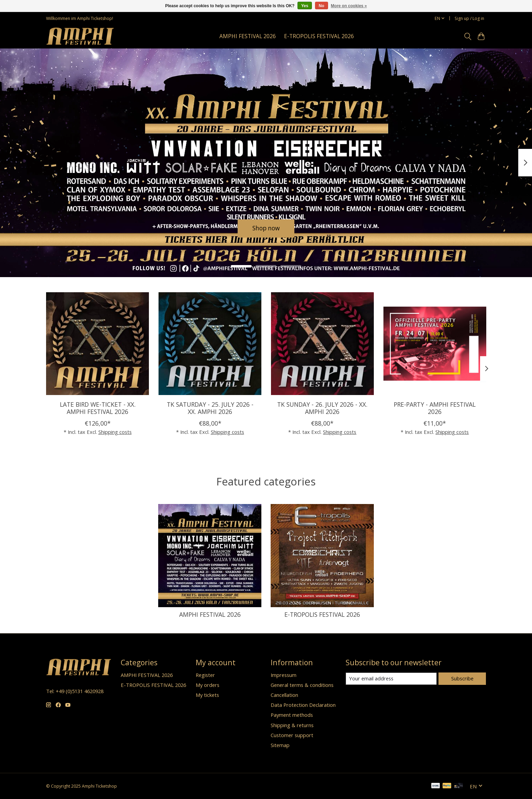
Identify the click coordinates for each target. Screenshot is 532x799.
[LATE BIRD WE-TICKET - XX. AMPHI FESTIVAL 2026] (97, 344)
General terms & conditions (302, 685)
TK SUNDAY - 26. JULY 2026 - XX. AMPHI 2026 (322, 408)
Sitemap (280, 745)
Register (205, 675)
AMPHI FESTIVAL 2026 (248, 36)
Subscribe (462, 678)
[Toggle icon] (468, 36)
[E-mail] (391, 679)
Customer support (292, 735)
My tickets (207, 695)
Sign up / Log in (469, 18)
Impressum (284, 675)
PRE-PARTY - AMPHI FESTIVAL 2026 (435, 408)
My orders (208, 685)
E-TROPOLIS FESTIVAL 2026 (319, 36)
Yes (305, 6)
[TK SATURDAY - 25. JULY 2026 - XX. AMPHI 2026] (210, 344)
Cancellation (284, 695)
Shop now (266, 228)
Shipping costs (115, 432)
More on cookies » (349, 6)
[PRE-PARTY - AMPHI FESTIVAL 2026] (435, 344)
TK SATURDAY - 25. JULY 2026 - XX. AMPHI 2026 (210, 408)
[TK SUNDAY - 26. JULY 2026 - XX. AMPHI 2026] (322, 344)
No (322, 6)
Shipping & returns (292, 725)
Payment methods (292, 715)
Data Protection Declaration (303, 705)
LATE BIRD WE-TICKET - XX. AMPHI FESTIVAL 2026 (97, 408)
